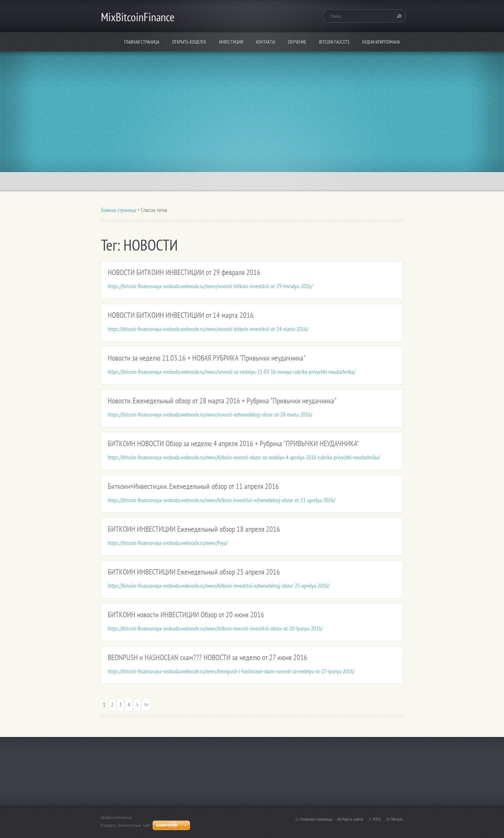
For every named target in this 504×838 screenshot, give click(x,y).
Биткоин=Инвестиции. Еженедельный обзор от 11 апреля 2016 (193, 486)
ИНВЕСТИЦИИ (231, 42)
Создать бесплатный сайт (126, 825)
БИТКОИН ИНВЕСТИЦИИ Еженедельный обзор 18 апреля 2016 (194, 529)
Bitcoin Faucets (334, 42)
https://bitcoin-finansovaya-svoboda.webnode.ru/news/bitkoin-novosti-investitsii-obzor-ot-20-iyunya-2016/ (215, 628)
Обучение (297, 42)
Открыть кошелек (189, 42)
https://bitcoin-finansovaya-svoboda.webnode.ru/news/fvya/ (168, 543)
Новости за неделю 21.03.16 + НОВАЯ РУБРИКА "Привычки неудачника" (207, 358)
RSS (377, 819)
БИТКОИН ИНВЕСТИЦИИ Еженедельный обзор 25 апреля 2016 (194, 572)
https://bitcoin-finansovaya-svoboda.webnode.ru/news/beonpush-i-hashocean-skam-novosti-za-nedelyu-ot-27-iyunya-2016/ (231, 671)
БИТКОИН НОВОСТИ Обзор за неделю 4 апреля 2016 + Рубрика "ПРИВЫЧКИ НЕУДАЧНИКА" (233, 443)
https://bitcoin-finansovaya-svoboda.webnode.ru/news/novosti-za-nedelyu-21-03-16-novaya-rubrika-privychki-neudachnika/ (231, 372)
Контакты (266, 42)
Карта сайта (352, 819)
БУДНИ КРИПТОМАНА (381, 42)
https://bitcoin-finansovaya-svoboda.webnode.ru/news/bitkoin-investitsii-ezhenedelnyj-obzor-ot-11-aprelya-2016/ (221, 500)
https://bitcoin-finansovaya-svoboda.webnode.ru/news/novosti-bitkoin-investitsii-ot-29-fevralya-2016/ (210, 286)
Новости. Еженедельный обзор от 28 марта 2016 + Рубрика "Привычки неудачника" (222, 401)
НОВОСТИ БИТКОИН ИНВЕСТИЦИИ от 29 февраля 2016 (184, 272)
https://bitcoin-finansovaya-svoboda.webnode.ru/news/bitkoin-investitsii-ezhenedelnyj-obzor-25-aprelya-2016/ (219, 586)
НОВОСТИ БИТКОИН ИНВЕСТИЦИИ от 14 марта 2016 (181, 315)
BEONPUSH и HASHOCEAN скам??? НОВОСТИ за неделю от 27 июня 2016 (207, 657)
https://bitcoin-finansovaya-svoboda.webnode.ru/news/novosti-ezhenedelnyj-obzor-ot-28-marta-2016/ (210, 414)
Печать (397, 819)
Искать (398, 16)
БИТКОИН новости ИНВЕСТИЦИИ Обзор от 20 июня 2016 (186, 615)
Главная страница (142, 42)
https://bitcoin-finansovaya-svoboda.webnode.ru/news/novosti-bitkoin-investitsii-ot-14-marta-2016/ (208, 329)
